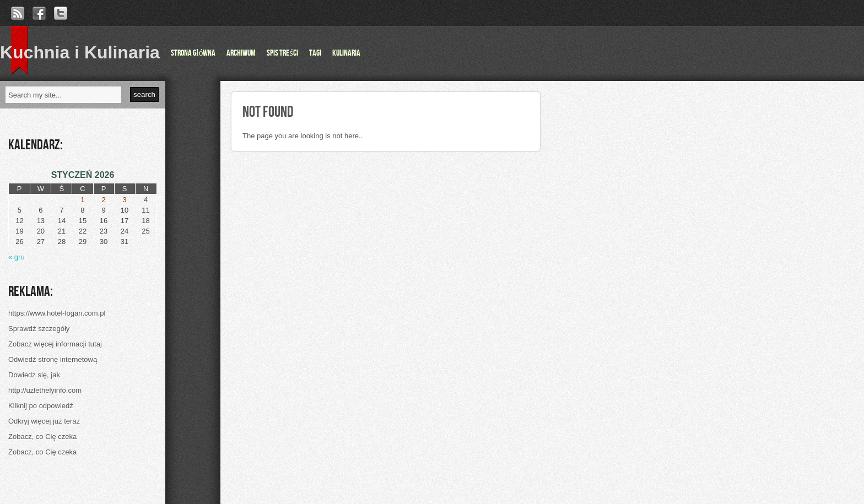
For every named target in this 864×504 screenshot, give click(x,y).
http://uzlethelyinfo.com (45, 390)
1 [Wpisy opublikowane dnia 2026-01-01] (82, 200)
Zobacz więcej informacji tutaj (55, 344)
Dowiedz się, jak (34, 375)
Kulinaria (346, 53)
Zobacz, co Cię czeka (42, 437)
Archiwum (241, 53)
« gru (17, 257)
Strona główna (193, 53)
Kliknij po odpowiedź (41, 406)
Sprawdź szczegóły (39, 329)
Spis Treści (282, 53)
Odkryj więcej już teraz (44, 421)
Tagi (315, 53)
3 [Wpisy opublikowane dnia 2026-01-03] (124, 200)
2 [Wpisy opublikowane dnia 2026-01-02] (103, 200)
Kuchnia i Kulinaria (80, 52)
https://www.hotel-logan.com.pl (57, 313)
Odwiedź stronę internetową (53, 359)
